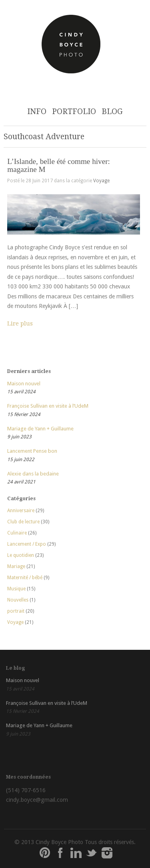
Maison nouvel (24, 384)
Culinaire (17, 533)
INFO (37, 111)
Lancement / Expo (27, 544)
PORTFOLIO (74, 111)
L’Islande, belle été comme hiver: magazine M (59, 165)
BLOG (112, 111)
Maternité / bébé (25, 578)
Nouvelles (18, 600)
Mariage (16, 566)
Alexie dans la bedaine (33, 474)
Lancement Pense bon (32, 451)
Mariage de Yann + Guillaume (40, 429)
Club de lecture (23, 522)
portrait (16, 611)
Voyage (101, 181)
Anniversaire (21, 511)
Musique (16, 589)
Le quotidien (21, 555)
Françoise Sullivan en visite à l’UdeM (48, 406)
